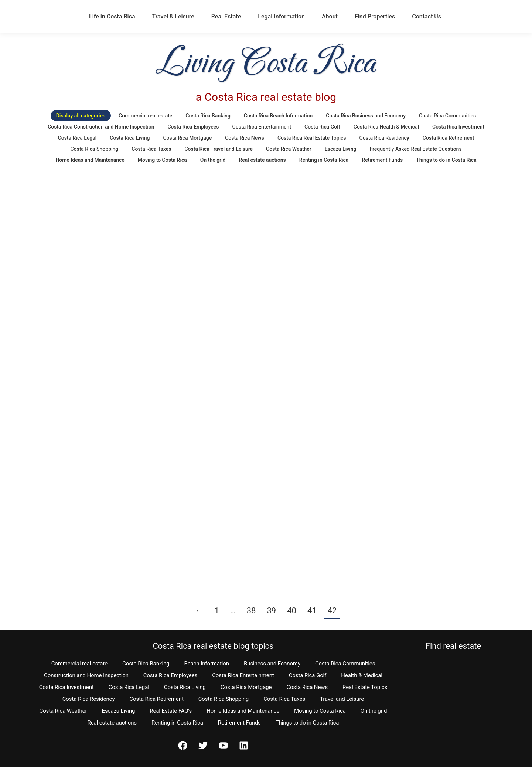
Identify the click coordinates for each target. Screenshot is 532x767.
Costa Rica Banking (146, 664)
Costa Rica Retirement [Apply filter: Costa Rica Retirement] (449, 138)
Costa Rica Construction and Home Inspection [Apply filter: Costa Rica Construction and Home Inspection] (101, 127)
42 (332, 611)
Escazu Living (119, 711)
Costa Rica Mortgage (246, 687)
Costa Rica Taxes (284, 699)
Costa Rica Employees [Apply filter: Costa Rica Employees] (193, 127)
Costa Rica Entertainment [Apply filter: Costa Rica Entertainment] (262, 127)
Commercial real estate (79, 664)
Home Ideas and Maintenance (243, 711)
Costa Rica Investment (66, 687)
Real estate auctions (112, 723)
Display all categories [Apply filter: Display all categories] (81, 116)
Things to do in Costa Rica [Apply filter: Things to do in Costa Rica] (446, 160)
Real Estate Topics (365, 687)
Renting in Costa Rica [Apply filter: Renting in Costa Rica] (324, 160)
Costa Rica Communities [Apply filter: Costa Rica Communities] (447, 116)
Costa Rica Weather (63, 711)
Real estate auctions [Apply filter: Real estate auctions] (262, 160)
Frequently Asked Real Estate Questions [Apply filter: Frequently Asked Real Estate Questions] (415, 149)
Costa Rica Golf (308, 675)
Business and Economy (272, 664)
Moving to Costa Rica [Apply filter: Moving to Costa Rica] (162, 160)
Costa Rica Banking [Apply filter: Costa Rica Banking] (208, 116)
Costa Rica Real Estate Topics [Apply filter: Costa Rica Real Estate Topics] (312, 138)
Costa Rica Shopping (224, 699)
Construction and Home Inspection (86, 675)
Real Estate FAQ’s (171, 711)
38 (251, 611)
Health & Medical (362, 675)
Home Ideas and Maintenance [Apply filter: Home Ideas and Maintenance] (90, 160)
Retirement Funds (239, 723)
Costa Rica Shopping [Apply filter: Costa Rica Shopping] (94, 149)
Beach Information (207, 664)
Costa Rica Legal (129, 687)
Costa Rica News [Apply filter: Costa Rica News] (245, 138)
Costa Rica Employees (170, 675)
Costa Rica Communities (345, 664)
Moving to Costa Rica (320, 711)
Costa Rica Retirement (156, 699)
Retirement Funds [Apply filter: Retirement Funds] (382, 160)
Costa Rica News (307, 687)
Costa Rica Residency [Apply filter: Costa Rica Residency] (384, 138)
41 (312, 611)
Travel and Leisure (342, 699)
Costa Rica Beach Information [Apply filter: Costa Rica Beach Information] (278, 116)
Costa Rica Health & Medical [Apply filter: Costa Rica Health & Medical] (386, 127)
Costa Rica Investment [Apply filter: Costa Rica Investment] (458, 127)
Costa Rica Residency (89, 699)
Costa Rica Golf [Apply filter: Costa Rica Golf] (322, 127)
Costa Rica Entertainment (243, 675)
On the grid (374, 711)
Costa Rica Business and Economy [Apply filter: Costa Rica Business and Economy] (366, 116)
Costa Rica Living (185, 687)
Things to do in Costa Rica (307, 723)
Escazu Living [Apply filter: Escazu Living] (341, 149)
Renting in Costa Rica (177, 723)
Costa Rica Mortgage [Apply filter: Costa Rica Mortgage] (187, 138)
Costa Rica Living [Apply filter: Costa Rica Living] (130, 138)
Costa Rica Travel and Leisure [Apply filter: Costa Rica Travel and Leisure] (219, 149)
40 (292, 611)
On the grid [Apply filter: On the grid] (213, 160)
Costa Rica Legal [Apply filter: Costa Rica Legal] (77, 138)
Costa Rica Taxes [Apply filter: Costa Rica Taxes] (151, 149)
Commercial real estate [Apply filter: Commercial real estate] (145, 116)
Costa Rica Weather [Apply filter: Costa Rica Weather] (289, 149)
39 (271, 611)
